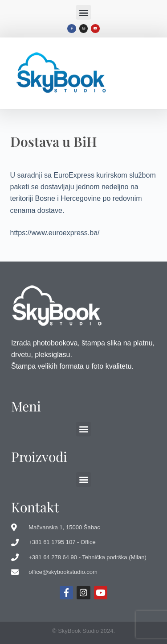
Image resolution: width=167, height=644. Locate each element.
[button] (83, 12)
